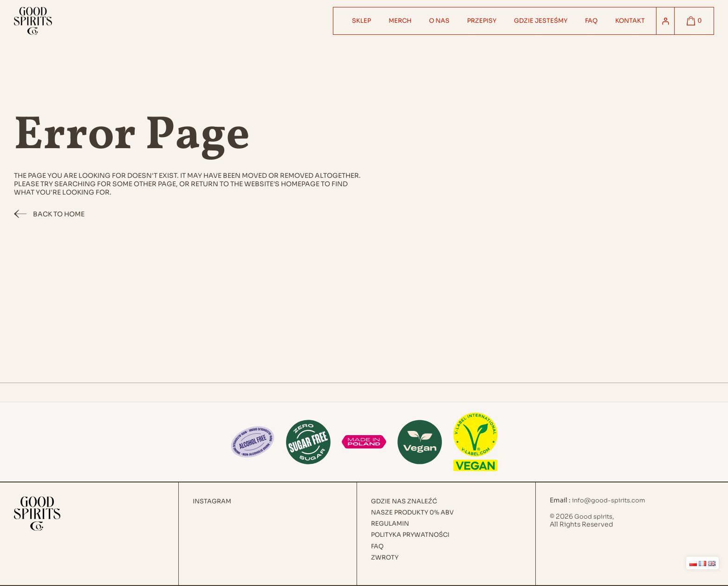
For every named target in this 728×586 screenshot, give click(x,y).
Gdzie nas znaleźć (404, 501)
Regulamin (390, 524)
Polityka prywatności (410, 535)
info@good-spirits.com (609, 500)
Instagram (212, 501)
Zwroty (385, 558)
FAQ (377, 547)
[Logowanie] (665, 21)
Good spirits (593, 517)
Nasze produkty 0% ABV (412, 513)
